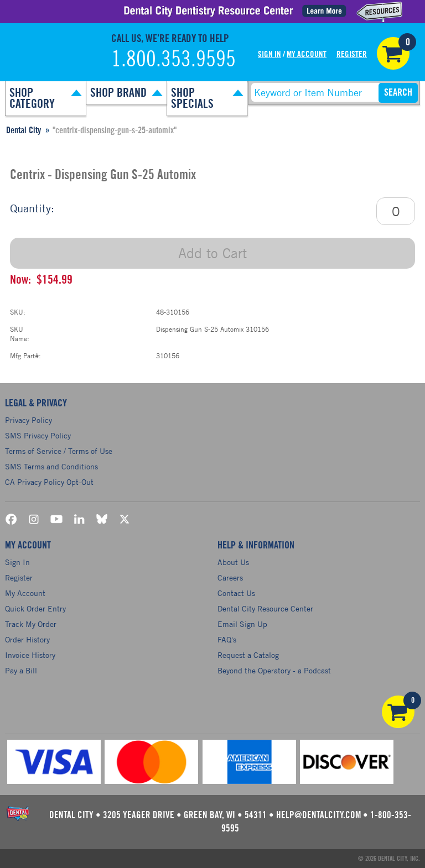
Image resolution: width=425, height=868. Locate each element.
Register (352, 54)
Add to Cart (212, 253)
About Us (233, 562)
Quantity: (32, 208)
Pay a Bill (21, 670)
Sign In (269, 54)
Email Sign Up (242, 624)
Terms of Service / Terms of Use (59, 451)
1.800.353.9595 (173, 60)
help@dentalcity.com (318, 815)
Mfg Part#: (25, 355)
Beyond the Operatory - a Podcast (274, 670)
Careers (230, 577)
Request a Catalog (248, 655)
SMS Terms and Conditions (51, 466)
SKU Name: (20, 334)
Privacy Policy (28, 420)
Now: (20, 280)
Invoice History (30, 655)
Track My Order (31, 624)
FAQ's (227, 639)
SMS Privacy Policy (38, 435)
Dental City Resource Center (265, 608)
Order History (27, 639)
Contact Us (236, 593)
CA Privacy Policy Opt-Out (49, 482)
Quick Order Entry (35, 608)
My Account (307, 54)
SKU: (18, 312)
